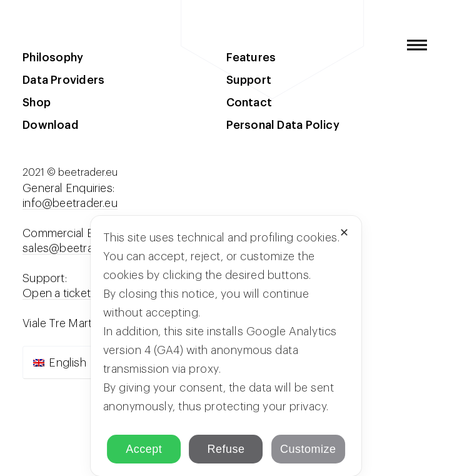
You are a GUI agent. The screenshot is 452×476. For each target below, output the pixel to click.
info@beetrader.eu (70, 203)
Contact (249, 103)
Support (249, 80)
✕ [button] (344, 233)
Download (51, 125)
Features (251, 58)
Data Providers (63, 80)
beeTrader (39, 45)
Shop (37, 103)
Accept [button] (144, 449)
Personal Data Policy (283, 125)
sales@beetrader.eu (73, 248)
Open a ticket (57, 293)
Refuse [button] (226, 449)
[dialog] (226, 346)
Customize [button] (308, 449)
